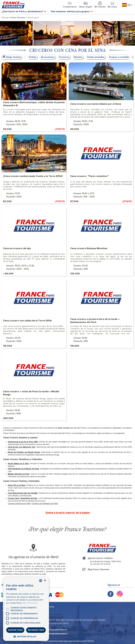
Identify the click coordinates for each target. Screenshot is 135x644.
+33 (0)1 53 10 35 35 (102, 564)
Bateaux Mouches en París (19, 474)
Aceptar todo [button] (15, 630)
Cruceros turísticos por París (19, 504)
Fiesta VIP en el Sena (17, 485)
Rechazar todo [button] (36, 630)
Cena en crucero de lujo (17, 248)
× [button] (45, 581)
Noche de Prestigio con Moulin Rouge (24, 452)
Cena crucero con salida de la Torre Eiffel (27, 321)
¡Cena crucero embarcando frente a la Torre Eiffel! (33, 176)
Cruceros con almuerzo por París (45, 504)
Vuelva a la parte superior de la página (68, 513)
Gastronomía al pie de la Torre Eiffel (23, 442)
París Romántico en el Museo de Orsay (23, 469)
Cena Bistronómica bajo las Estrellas (23, 493)
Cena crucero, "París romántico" (90, 176)
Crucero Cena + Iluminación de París (23, 498)
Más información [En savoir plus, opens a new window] (30, 603)
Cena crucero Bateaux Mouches (89, 248)
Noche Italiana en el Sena (18, 464)
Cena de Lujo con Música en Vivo (22, 447)
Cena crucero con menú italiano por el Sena (96, 104)
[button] (25, 57)
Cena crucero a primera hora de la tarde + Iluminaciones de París (95, 321)
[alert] (26, 609)
